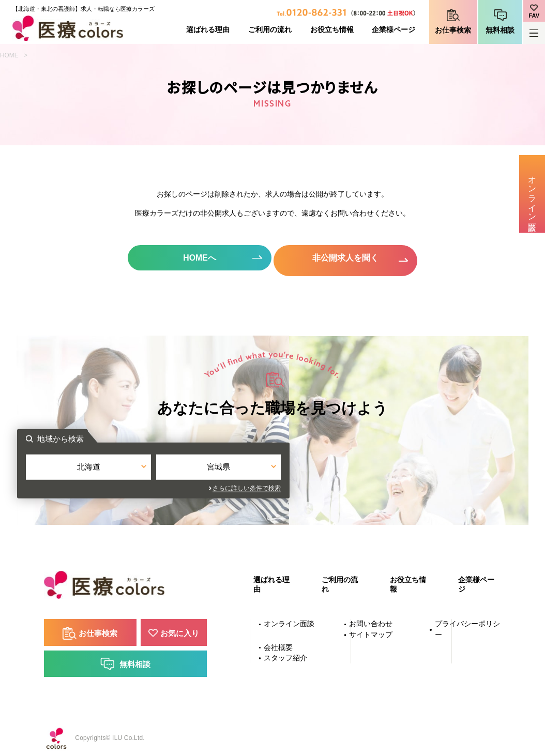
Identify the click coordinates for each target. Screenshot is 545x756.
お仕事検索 (453, 30)
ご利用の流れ (270, 30)
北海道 (208, 467)
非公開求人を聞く (347, 258)
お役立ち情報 (332, 30)
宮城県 (337, 467)
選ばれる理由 (208, 30)
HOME (9, 55)
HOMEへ (198, 258)
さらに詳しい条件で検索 (366, 487)
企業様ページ (393, 30)
